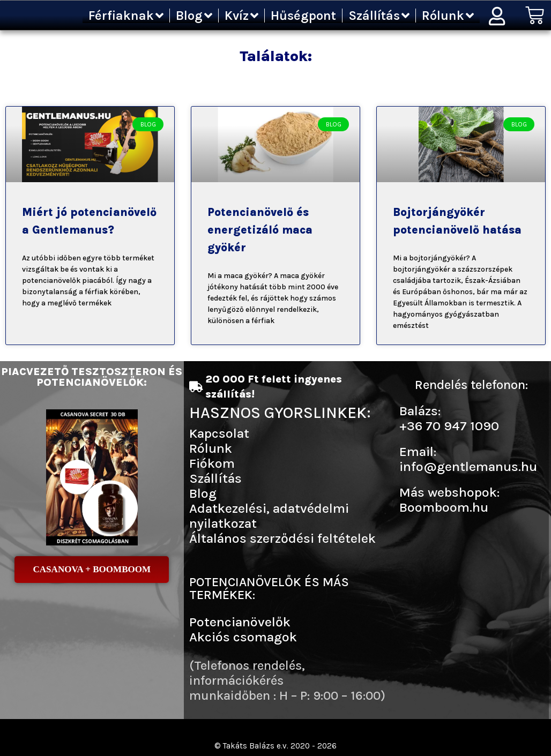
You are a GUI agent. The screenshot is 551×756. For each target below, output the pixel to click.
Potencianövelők (240, 622)
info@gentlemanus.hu (468, 466)
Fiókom (212, 463)
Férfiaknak (126, 16)
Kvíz (241, 16)
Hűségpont (303, 16)
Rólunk (448, 16)
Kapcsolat (219, 433)
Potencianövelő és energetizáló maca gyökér (260, 230)
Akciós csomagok (243, 637)
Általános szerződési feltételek (282, 538)
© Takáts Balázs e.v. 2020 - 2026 (275, 746)
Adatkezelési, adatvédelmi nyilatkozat (269, 516)
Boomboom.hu (444, 507)
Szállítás (379, 16)
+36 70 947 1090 (449, 426)
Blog (194, 16)
